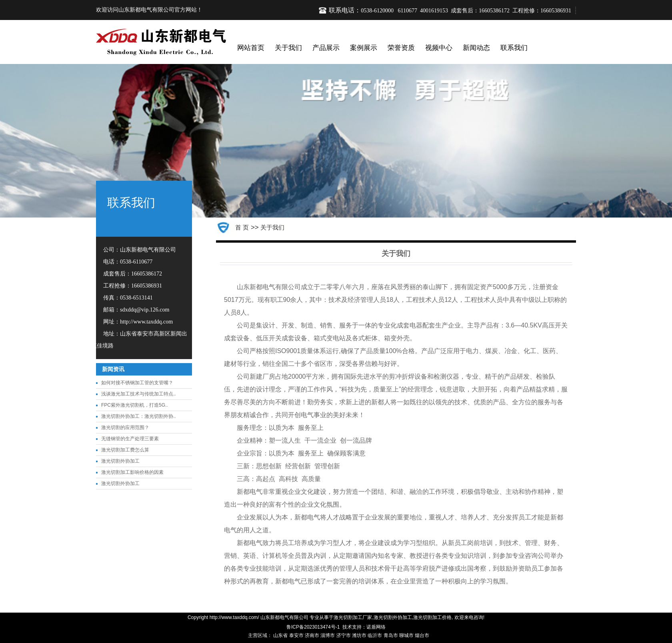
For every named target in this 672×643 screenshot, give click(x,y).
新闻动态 (476, 48)
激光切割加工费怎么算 (125, 450)
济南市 (312, 635)
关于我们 (288, 48)
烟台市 (422, 635)
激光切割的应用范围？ (125, 427)
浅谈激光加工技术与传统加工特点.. (139, 394)
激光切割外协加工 (120, 461)
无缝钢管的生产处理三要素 (130, 439)
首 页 (242, 227)
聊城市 (406, 635)
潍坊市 (359, 635)
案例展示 (364, 48)
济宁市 (344, 635)
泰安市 (296, 635)
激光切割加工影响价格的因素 (132, 472)
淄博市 (328, 635)
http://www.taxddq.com (146, 322)
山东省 (280, 635)
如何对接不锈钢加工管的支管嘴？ (137, 383)
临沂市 (375, 635)
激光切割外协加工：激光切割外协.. (139, 416)
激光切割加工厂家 (353, 617)
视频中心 (439, 48)
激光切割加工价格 (432, 617)
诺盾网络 (376, 627)
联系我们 (514, 48)
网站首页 (251, 48)
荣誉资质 (401, 48)
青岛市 (391, 635)
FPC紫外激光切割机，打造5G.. (135, 405)
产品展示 (326, 48)
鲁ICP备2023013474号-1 (313, 627)
